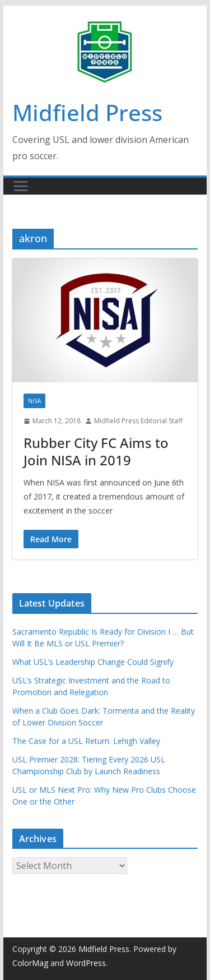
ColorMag (30, 963)
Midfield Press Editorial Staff (138, 421)
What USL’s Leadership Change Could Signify (93, 662)
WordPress (86, 963)
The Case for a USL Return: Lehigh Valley (86, 741)
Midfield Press (87, 112)
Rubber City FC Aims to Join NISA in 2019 (96, 451)
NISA (34, 401)
